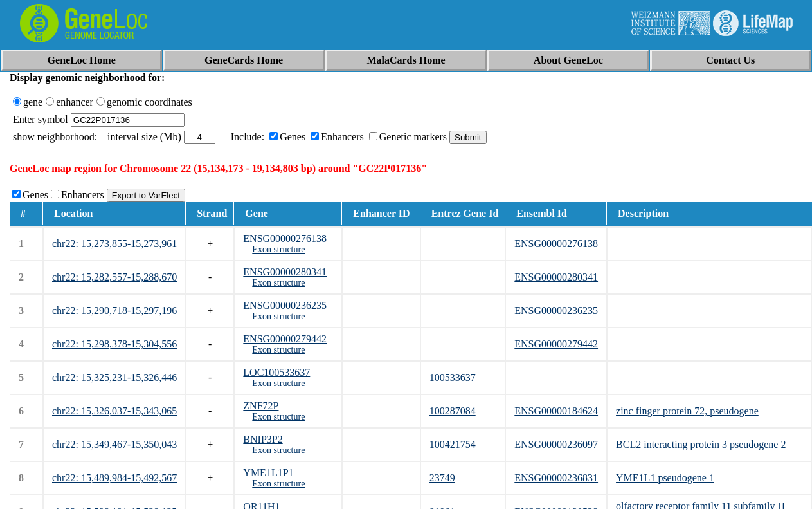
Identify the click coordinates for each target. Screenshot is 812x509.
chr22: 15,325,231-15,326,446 (114, 377)
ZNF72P (261, 406)
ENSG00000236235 (285, 305)
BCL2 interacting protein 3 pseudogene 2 (701, 444)
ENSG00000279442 (285, 339)
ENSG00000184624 (556, 411)
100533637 (453, 377)
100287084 (453, 411)
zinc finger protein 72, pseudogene (687, 411)
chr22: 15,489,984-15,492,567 (114, 478)
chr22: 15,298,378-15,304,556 (114, 344)
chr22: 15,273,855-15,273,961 (114, 244)
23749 (442, 478)
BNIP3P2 (263, 439)
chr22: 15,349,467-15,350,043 (114, 444)
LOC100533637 (276, 372)
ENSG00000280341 (285, 272)
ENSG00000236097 (556, 444)
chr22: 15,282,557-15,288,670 (114, 277)
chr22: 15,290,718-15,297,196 (114, 310)
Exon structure (278, 249)
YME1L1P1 (268, 473)
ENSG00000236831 (556, 478)
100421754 (453, 444)
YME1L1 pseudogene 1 (665, 478)
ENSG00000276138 (285, 238)
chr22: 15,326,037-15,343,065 (114, 411)
